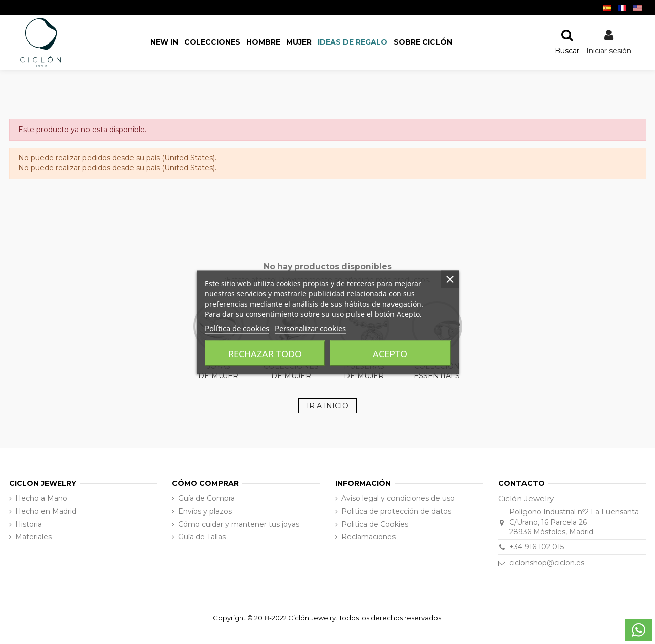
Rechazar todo (265, 353)
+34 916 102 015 (537, 547)
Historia (29, 524)
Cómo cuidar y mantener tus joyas (239, 524)
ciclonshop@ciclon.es (547, 563)
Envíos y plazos (205, 511)
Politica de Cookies (375, 524)
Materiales (33, 537)
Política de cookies (237, 328)
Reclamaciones (368, 537)
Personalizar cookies (310, 328)
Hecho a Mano (41, 498)
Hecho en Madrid (46, 511)
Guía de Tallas (202, 537)
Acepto (390, 353)
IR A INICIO (327, 406)
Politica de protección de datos (396, 511)
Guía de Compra (206, 498)
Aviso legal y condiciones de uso (398, 498)
